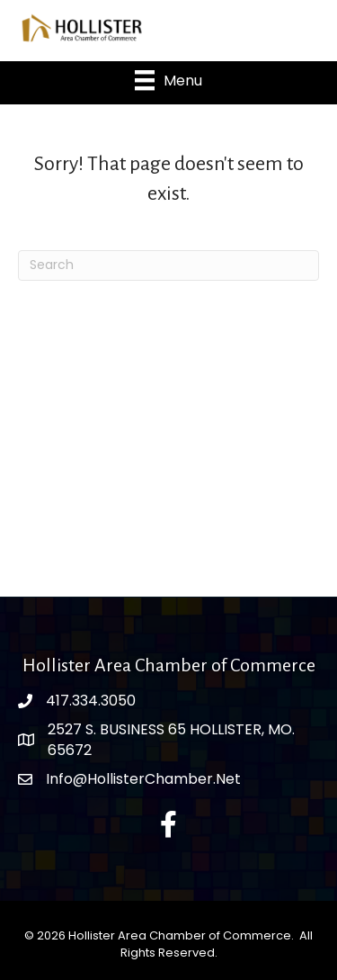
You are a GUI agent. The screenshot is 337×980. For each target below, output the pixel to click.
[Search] (168, 265)
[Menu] (168, 80)
